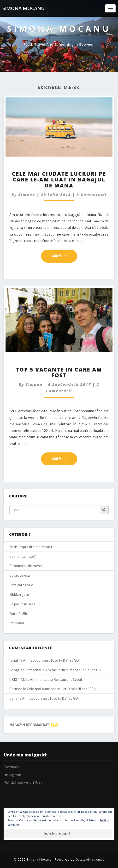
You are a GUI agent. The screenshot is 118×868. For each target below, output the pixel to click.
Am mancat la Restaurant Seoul (56, 679)
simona (27, 195)
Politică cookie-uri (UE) (23, 782)
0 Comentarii (92, 195)
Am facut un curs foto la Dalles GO (51, 660)
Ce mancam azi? (23, 556)
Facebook (11, 767)
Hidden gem (19, 594)
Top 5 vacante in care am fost (59, 372)
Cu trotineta (20, 575)
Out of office (19, 614)
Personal (17, 623)
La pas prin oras (22, 604)
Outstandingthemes (90, 859)
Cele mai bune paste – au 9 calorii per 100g (61, 689)
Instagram (12, 775)
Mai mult (65, 256)
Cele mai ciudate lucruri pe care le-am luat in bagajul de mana (59, 179)
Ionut (14, 660)
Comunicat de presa (26, 566)
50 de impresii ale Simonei (31, 547)
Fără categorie (21, 585)
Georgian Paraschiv (25, 670)
